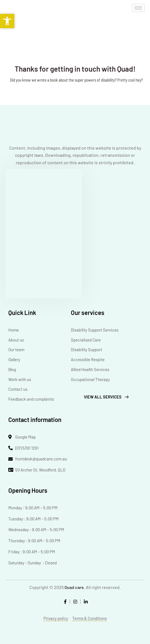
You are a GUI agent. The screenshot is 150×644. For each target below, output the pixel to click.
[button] (7, 21)
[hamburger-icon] (138, 8)
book (54, 80)
